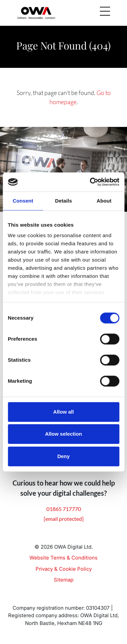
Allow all (63, 412)
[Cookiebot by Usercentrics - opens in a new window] (90, 182)
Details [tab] (64, 201)
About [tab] (104, 201)
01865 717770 (64, 509)
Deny (63, 456)
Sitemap (64, 580)
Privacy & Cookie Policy (64, 569)
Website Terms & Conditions (63, 558)
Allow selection (63, 434)
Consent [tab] (23, 201)
